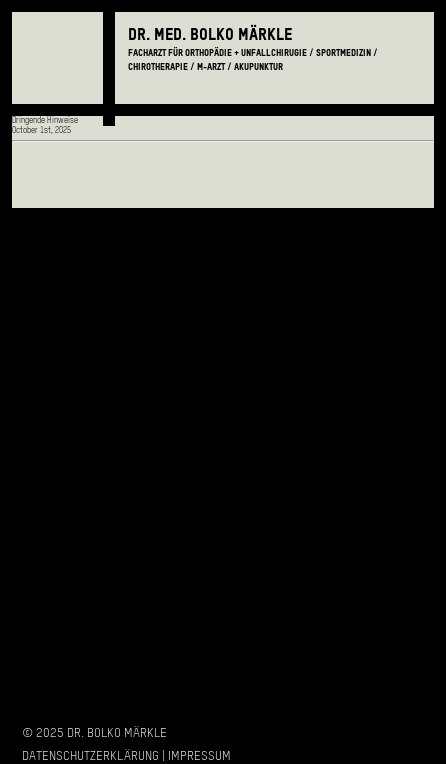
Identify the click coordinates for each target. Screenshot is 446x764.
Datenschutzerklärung (90, 756)
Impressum (199, 756)
